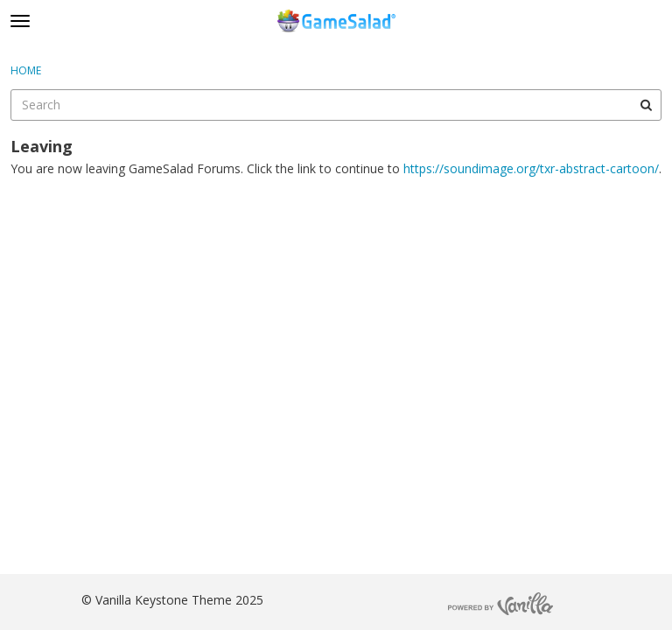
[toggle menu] (20, 21)
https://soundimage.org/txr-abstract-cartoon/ (531, 168)
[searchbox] (336, 105)
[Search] (646, 105)
